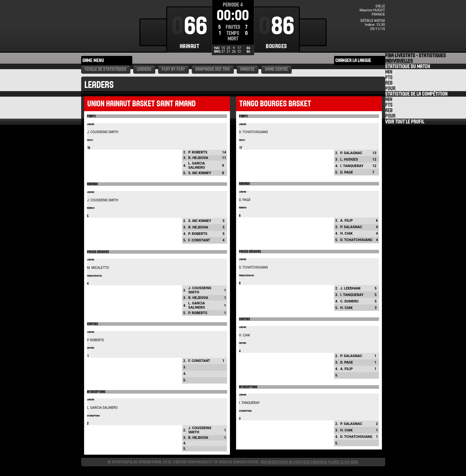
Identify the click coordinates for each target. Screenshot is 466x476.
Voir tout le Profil (405, 122)
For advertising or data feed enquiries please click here (309, 462)
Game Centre (276, 69)
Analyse (247, 69)
